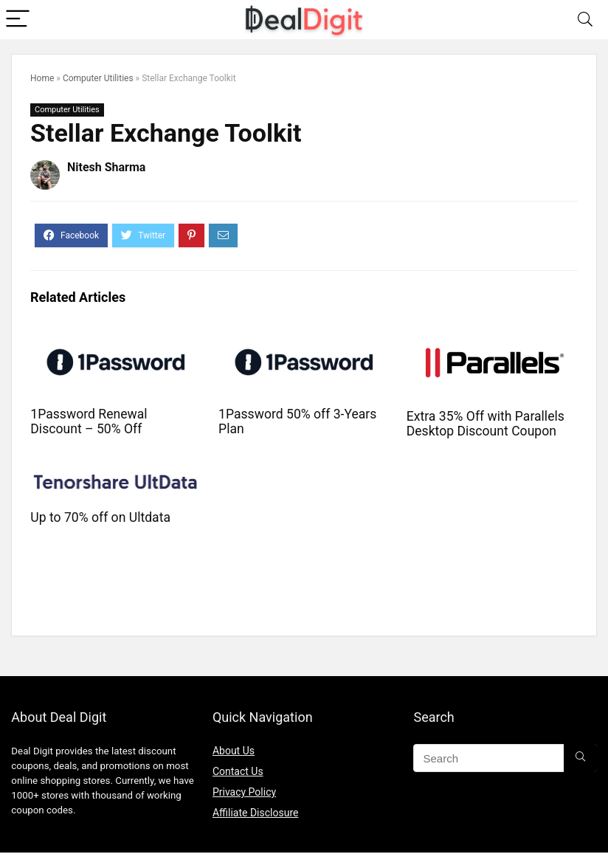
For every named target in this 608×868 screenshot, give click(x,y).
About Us (234, 751)
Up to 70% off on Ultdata (100, 517)
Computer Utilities (98, 78)
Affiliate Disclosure (256, 813)
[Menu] (18, 20)
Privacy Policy (244, 792)
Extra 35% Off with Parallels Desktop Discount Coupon (486, 424)
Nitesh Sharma (106, 167)
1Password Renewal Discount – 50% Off (89, 421)
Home (42, 78)
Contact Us (238, 771)
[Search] (585, 20)
